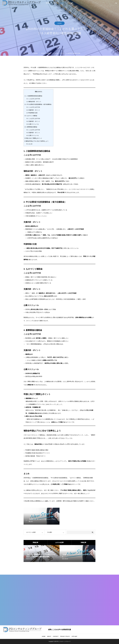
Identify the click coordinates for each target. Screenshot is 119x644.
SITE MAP (74, 636)
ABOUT (55, 3)
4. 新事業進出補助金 (31, 127)
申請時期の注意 (32, 113)
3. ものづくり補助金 (31, 116)
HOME (48, 3)
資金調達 (59, 24)
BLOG (62, 3)
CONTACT (70, 3)
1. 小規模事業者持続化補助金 (33, 96)
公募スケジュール (33, 124)
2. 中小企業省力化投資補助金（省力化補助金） (38, 104)
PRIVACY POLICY (65, 636)
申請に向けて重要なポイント (33, 138)
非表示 (40, 92)
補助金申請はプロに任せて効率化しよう (36, 141)
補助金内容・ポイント (34, 102)
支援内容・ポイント (33, 110)
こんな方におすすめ (33, 99)
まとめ (29, 144)
